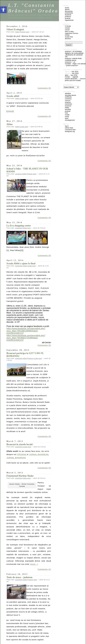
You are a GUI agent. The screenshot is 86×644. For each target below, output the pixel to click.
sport (28, 32)
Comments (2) (44, 569)
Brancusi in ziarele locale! (20, 444)
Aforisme (68, 39)
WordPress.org (70, 131)
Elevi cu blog (69, 32)
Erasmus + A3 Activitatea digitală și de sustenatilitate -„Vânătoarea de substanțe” (75, 53)
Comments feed (70, 130)
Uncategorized (70, 120)
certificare (68, 97)
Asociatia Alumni (70, 95)
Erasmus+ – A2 (70, 62)
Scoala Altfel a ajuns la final (21, 263)
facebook (68, 15)
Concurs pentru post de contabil (75, 80)
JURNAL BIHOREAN (39, 454)
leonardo (68, 109)
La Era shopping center (19, 226)
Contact (67, 28)
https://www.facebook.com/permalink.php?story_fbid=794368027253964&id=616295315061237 (26, 338)
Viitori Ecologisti (15, 29)
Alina (67, 75)
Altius (10, 124)
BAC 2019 (75, 72)
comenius (18, 174)
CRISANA (22, 454)
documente (69, 11)
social (67, 117)
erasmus (68, 102)
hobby (17, 32)
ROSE (66, 113)
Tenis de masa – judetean (19, 577)
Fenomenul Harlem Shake (20, 476)
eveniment (19, 228)
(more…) (34, 564)
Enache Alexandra (71, 79)
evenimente (69, 13)
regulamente (69, 20)
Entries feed (69, 128)
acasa (67, 8)
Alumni (67, 10)
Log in (67, 126)
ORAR (10, 111)
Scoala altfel (13, 96)
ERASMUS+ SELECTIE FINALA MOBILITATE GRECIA (73, 59)
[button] (3, 10)
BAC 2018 (74, 75)
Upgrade (75, 77)
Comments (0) (44, 88)
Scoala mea (69, 37)
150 (66, 57)
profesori (68, 17)
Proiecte (23, 32)
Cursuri (67, 30)
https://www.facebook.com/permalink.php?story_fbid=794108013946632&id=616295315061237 (26, 331)
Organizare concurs (71, 33)
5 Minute (68, 26)
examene (68, 106)
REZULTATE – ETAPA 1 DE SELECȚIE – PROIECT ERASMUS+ (75, 65)
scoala (22, 99)
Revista (67, 35)
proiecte (68, 18)
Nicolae (67, 77)
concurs (68, 101)
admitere (68, 93)
